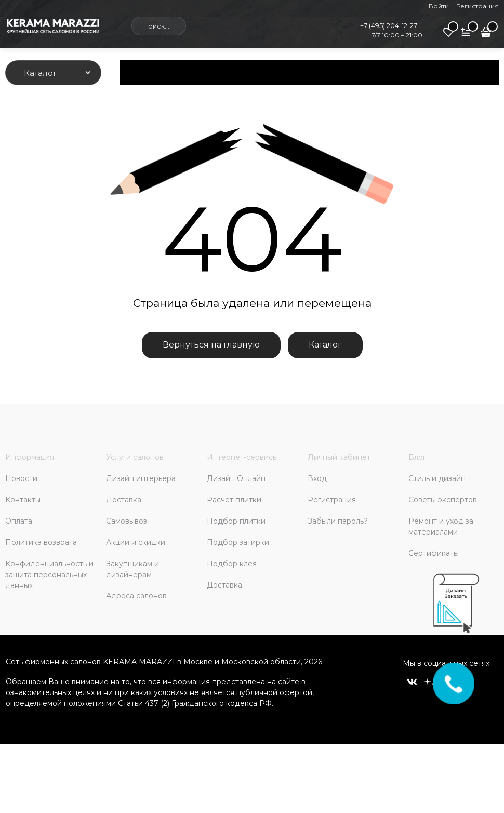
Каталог (325, 345)
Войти (439, 6)
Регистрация (478, 6)
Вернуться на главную (211, 345)
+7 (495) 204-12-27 (389, 25)
